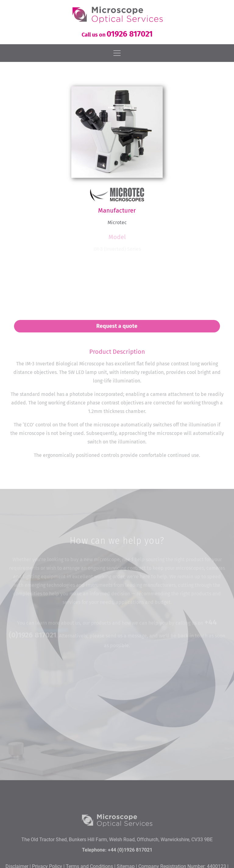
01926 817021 (130, 34)
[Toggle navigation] (117, 53)
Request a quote (117, 330)
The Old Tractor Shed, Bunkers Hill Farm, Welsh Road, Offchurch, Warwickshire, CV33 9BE (117, 860)
